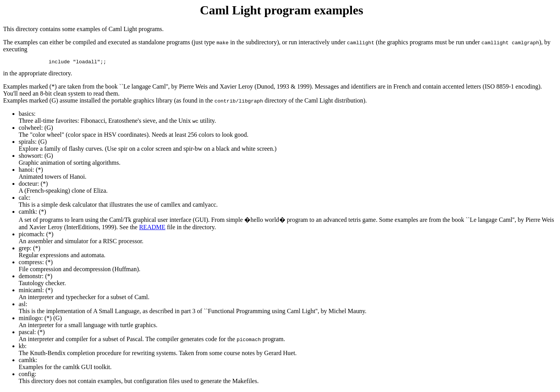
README (152, 228)
